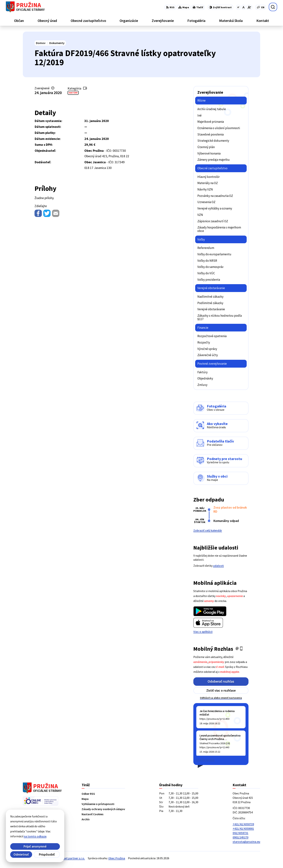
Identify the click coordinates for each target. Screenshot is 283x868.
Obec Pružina (117, 858)
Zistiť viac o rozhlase (221, 690)
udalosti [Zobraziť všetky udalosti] (218, 566)
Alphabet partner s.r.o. (70, 858)
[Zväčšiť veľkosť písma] (249, 7)
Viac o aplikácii (203, 632)
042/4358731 (240, 833)
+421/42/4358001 (243, 828)
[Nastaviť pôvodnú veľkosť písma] (243, 7)
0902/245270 (240, 837)
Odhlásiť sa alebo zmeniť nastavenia (221, 698)
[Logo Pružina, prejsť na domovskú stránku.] (25, 7)
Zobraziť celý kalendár (208, 530)
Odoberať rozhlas (221, 681)
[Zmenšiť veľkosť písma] (238, 7)
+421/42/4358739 (243, 824)
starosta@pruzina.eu (246, 842)
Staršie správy (205, 760)
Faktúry (73, 93)
